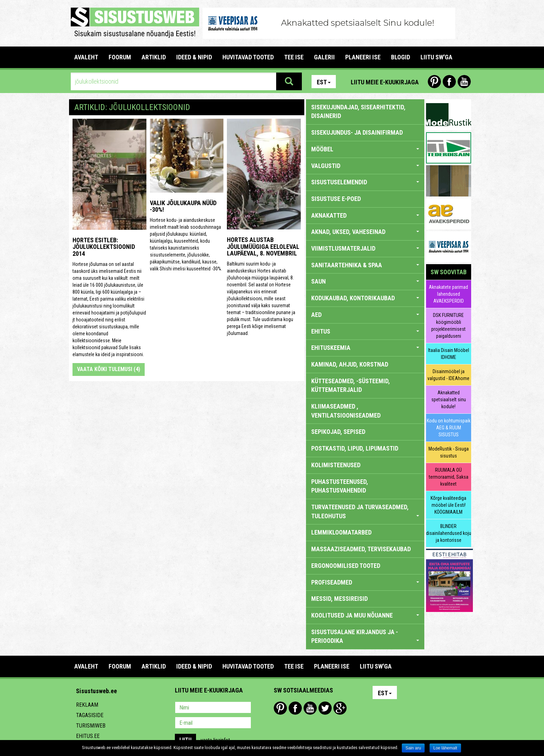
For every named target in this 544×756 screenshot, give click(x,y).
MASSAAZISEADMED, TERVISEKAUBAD (361, 549)
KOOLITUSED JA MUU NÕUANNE (365, 615)
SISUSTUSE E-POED (336, 199)
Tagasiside (90, 715)
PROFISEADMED (365, 582)
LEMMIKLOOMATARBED (341, 532)
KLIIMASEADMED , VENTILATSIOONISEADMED (346, 411)
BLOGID (401, 57)
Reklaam (87, 705)
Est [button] (324, 82)
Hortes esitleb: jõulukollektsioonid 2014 (104, 247)
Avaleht (86, 57)
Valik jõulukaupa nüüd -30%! (183, 206)
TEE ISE (294, 57)
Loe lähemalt (445, 748)
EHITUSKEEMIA (365, 348)
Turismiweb (91, 726)
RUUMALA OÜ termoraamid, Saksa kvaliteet (449, 477)
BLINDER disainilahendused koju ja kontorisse (449, 533)
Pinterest (434, 82)
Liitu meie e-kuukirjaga (385, 82)
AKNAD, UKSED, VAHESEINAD (365, 232)
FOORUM (120, 57)
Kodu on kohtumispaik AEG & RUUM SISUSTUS (449, 428)
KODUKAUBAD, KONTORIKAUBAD (365, 298)
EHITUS (365, 331)
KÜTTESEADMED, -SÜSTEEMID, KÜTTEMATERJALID (351, 385)
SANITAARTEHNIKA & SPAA (365, 265)
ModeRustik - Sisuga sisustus (449, 452)
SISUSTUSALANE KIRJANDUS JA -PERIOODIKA (365, 636)
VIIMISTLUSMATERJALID (365, 248)
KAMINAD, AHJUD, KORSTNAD (350, 364)
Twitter (325, 708)
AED (365, 315)
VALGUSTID (365, 166)
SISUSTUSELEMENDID (365, 182)
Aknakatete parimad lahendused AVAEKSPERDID (448, 294)
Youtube (464, 82)
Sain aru (413, 748)
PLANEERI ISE (363, 57)
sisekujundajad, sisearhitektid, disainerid (358, 112)
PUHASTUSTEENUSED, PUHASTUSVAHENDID (340, 486)
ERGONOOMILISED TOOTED (346, 566)
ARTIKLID (154, 57)
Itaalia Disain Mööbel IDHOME (449, 354)
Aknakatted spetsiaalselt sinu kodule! (449, 400)
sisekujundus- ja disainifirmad (357, 132)
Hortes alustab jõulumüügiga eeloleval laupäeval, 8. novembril (263, 247)
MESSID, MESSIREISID (339, 599)
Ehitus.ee (88, 736)
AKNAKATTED (365, 215)
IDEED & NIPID (194, 57)
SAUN (365, 281)
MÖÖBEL (365, 149)
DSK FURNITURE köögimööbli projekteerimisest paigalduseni (448, 326)
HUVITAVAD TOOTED (248, 57)
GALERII (324, 57)
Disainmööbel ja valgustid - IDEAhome (448, 375)
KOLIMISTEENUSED (336, 465)
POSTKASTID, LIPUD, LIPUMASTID (355, 448)
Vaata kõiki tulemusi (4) (109, 369)
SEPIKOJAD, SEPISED (338, 432)
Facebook (449, 82)
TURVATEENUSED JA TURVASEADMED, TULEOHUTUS (365, 511)
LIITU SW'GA (436, 57)
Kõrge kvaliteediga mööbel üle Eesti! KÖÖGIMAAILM (448, 505)
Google (340, 708)
